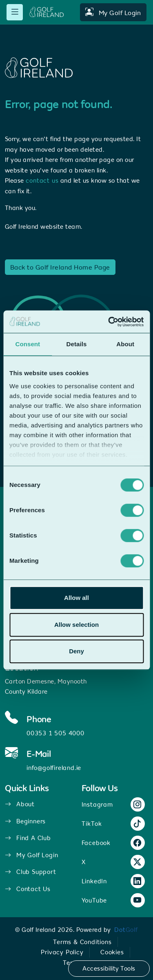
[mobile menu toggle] (15, 12)
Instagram (97, 804)
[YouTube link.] (137, 901)
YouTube (94, 900)
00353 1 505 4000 (55, 733)
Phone (39, 719)
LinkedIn (94, 881)
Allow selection (76, 625)
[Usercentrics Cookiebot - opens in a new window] (109, 322)
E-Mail (39, 754)
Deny (76, 651)
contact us (42, 180)
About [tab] (125, 344)
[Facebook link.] (137, 843)
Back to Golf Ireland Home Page (60, 267)
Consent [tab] (28, 344)
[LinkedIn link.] (137, 882)
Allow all (76, 598)
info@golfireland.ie (54, 768)
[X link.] (137, 862)
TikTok (92, 824)
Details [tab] (77, 344)
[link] (126, 930)
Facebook (96, 843)
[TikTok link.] (137, 824)
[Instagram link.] (137, 805)
